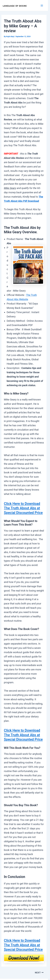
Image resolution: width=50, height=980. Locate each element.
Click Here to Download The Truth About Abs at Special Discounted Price (23, 508)
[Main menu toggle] (42, 5)
